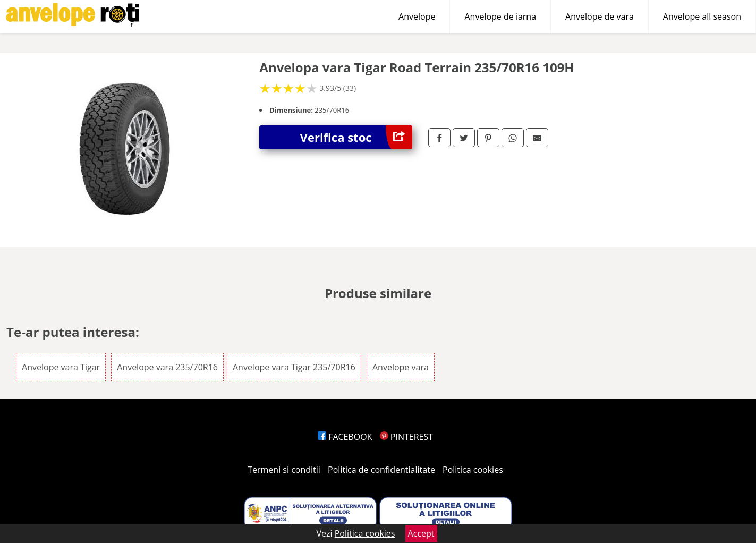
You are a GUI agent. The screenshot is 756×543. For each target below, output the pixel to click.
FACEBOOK (345, 437)
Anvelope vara (401, 367)
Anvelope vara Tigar (61, 367)
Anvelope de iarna (500, 16)
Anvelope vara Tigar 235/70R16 (294, 367)
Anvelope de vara (600, 16)
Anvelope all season (702, 16)
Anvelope (417, 16)
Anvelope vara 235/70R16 (167, 367)
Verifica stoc (356, 137)
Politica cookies (473, 470)
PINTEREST (406, 437)
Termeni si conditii (284, 470)
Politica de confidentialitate (381, 470)
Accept (421, 533)
